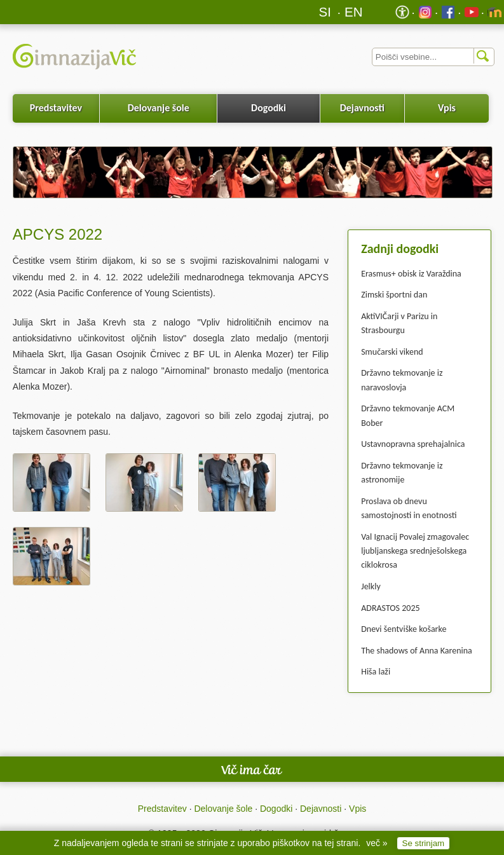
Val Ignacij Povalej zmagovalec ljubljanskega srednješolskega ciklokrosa (415, 551)
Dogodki (269, 108)
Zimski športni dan (394, 295)
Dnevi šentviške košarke (404, 629)
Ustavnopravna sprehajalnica (413, 444)
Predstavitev (56, 108)
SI (325, 12)
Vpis (447, 108)
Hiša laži (376, 672)
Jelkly (371, 586)
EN (354, 12)
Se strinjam (424, 843)
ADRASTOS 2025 (390, 608)
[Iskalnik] (433, 57)
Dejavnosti (362, 108)
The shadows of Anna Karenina (417, 651)
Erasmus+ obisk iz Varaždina (411, 274)
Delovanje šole (159, 108)
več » (377, 843)
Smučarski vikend (392, 352)
